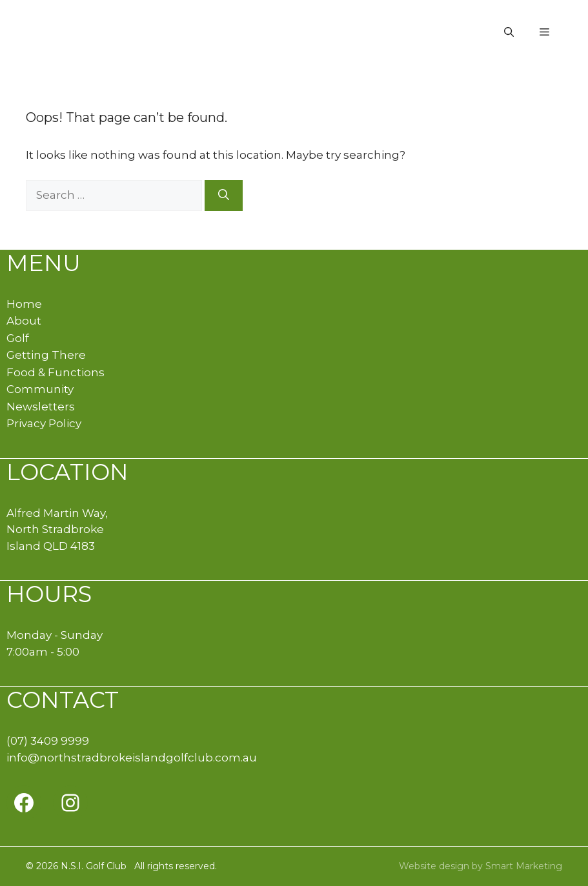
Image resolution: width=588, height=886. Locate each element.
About (24, 321)
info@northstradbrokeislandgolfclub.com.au (132, 758)
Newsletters (41, 407)
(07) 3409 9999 (48, 741)
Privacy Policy (44, 423)
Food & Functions (56, 372)
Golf (18, 338)
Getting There (46, 355)
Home (24, 304)
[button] (509, 32)
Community (40, 389)
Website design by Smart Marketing (481, 866)
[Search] (224, 196)
